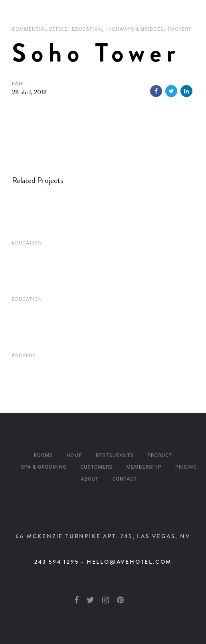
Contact (125, 479)
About (90, 479)
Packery (180, 29)
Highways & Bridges (135, 29)
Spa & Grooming (44, 467)
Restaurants (115, 455)
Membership (144, 467)
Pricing (186, 467)
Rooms (44, 455)
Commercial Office (40, 29)
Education (87, 29)
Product (160, 455)
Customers (97, 467)
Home (74, 455)
